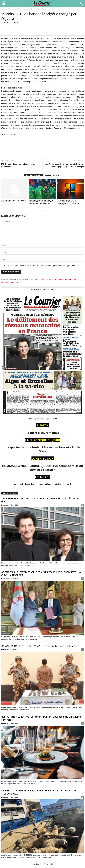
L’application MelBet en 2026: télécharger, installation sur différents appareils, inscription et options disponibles (69, 202)
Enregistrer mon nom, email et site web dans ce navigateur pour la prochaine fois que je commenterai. (42, 266)
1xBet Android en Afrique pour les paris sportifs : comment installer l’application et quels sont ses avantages (41, 202)
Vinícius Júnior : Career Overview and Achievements (14, 201)
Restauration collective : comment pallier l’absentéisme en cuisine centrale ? (41, 718)
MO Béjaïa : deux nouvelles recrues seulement (18, 165)
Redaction (5, 505)
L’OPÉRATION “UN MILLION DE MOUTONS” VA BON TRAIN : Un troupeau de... (39, 792)
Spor (9, 9)
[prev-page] (41, 209)
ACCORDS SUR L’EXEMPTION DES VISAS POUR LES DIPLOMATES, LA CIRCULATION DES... (41, 574)
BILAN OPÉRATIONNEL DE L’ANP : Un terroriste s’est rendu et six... (41, 646)
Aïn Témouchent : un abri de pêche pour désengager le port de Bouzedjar (65, 165)
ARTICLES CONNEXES (34, 175)
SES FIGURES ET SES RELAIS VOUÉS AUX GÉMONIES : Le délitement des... (41, 500)
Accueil (3, 9)
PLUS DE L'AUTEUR (52, 175)
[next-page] (44, 209)
